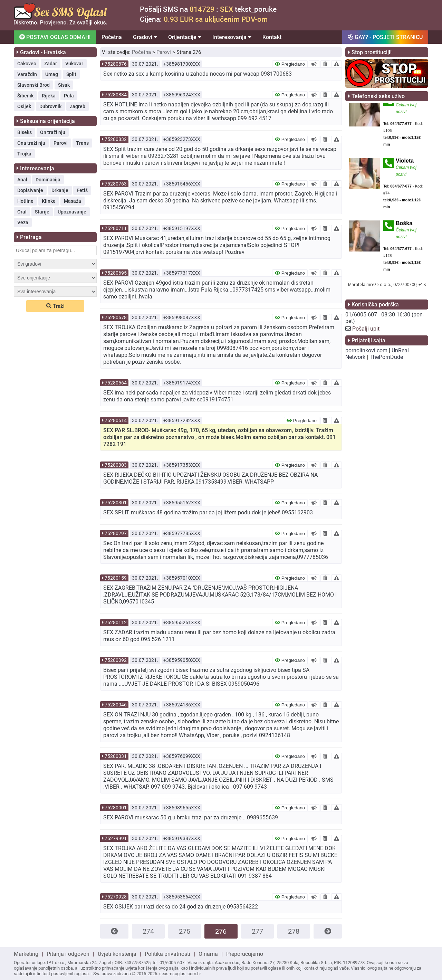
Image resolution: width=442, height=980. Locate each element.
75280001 (116, 808)
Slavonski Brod (33, 85)
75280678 (116, 317)
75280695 (116, 273)
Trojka (24, 154)
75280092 (116, 660)
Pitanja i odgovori (68, 954)
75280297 (116, 533)
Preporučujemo (245, 954)
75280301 (116, 503)
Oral (22, 212)
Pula (69, 96)
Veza (23, 222)
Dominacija (48, 180)
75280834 (116, 95)
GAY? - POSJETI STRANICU (385, 37)
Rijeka (49, 96)
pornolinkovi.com (366, 350)
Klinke (49, 201)
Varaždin (27, 74)
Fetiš (82, 190)
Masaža (73, 201)
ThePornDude (386, 357)
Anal (22, 180)
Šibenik (25, 96)
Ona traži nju (31, 143)
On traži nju (53, 132)
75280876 (116, 64)
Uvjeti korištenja (117, 954)
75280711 (116, 228)
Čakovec (27, 64)
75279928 (116, 897)
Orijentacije (185, 37)
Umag (52, 74)
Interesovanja (232, 37)
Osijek (24, 106)
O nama (208, 954)
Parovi (61, 143)
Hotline (25, 201)
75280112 (116, 622)
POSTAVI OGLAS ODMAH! (55, 37)
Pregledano (290, 64)
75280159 (116, 578)
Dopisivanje (30, 190)
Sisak (64, 85)
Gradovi (145, 37)
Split (71, 74)
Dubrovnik (50, 106)
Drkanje (60, 190)
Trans (82, 143)
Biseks (25, 132)
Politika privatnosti (167, 954)
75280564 (116, 383)
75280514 (116, 420)
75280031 (116, 756)
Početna (112, 37)
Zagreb (78, 106)
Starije (42, 212)
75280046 (116, 705)
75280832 (116, 139)
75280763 (116, 184)
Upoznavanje (72, 212)
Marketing (26, 954)
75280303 (116, 465)
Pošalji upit (366, 329)
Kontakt (272, 37)
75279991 (116, 838)
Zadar (51, 64)
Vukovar (74, 64)
